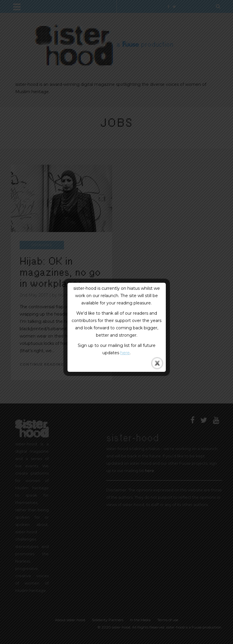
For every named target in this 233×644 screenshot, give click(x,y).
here (125, 353)
